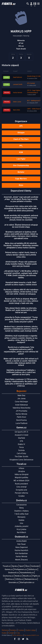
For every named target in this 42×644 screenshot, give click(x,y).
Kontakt (11, 633)
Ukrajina (21, 472)
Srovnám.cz (14, 583)
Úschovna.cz (8, 576)
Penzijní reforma (22, 493)
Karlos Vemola (18, 93)
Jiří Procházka (22, 411)
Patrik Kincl (22, 417)
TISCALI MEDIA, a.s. (18, 635)
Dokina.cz (10, 579)
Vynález (21, 496)
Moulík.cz (27, 576)
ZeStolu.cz (33, 570)
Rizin (21, 185)
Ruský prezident (21, 484)
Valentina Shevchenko (22, 408)
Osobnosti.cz (13, 573)
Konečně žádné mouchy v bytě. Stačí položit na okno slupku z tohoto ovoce (21, 284)
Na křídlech (21, 533)
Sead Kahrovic (18, 77)
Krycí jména (21, 530)
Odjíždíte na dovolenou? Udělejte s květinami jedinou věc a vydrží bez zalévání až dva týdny (21, 372)
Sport (22, 566)
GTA (21, 441)
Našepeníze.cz (31, 579)
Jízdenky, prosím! (22, 526)
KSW (21, 152)
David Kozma (21, 420)
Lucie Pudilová (22, 423)
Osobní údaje (31, 630)
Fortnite (22, 451)
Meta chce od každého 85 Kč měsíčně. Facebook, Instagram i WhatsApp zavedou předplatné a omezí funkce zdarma (21, 246)
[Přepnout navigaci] (31, 4)
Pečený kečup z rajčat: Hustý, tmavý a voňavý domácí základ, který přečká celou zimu (21, 255)
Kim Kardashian (21, 554)
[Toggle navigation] (38, 4)
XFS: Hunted (31, 83)
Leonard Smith (18, 85)
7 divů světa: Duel (21, 514)
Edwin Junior (17, 102)
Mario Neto (17, 110)
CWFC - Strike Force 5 (34, 109)
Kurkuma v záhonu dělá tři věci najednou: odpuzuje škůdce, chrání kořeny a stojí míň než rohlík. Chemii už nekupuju (21, 292)
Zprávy (15, 566)
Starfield (21, 438)
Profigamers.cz (21, 570)
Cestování (35, 566)
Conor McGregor (22, 402)
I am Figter (21, 159)
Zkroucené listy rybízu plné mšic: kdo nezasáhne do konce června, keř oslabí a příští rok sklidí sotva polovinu (21, 209)
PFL (21, 146)
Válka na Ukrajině (22, 475)
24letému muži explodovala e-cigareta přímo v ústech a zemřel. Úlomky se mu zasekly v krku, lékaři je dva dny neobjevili (21, 339)
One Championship (21, 166)
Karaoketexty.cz (27, 573)
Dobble (21, 520)
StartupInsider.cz (27, 583)
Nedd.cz (18, 576)
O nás (18, 633)
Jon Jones (21, 399)
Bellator (21, 172)
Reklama (5, 630)
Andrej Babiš (21, 541)
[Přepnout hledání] (28, 4)
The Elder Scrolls (21, 457)
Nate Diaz (21, 396)
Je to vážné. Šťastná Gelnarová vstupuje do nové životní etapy (21, 226)
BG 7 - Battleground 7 (34, 101)
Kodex (4, 633)
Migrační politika (21, 478)
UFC (21, 126)
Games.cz (9, 570)
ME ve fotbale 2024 (22, 481)
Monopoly (21, 517)
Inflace (21, 468)
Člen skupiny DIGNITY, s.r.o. (31, 635)
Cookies (21, 630)
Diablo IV (21, 444)
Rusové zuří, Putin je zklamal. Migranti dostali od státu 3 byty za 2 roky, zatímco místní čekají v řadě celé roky (21, 301)
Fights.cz (36, 576)
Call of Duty (21, 454)
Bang (22, 508)
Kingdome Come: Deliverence (21, 460)
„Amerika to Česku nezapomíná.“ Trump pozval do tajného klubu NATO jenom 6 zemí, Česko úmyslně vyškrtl (21, 320)
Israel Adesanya (22, 405)
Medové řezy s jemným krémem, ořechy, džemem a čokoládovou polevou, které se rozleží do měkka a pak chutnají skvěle (21, 329)
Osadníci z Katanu (21, 511)
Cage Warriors (21, 179)
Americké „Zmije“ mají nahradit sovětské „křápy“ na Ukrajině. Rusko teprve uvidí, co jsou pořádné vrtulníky (21, 199)
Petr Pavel (21, 544)
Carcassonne (22, 505)
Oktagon (21, 133)
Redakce (13, 630)
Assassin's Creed (22, 435)
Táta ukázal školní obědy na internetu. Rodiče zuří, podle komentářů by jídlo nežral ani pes (21, 310)
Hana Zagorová (21, 547)
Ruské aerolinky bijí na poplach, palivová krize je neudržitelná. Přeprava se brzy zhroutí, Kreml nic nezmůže (21, 218)
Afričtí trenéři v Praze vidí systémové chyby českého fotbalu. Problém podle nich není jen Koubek (21, 264)
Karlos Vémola (22, 414)
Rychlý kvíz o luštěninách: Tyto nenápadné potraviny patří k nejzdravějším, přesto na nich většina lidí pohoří (21, 351)
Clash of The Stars (21, 139)
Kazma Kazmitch (22, 551)
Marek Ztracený (22, 560)
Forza (21, 447)
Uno (21, 523)
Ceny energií (21, 487)
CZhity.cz (19, 579)
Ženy (27, 566)
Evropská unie (22, 490)
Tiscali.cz (7, 566)
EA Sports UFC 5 (21, 432)
